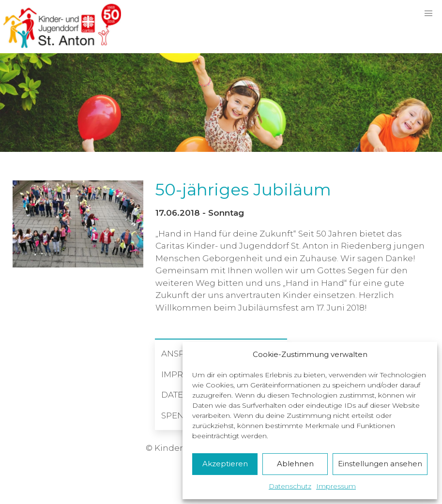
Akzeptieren (225, 464)
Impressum (336, 486)
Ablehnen (295, 464)
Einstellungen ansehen (380, 464)
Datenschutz (290, 486)
